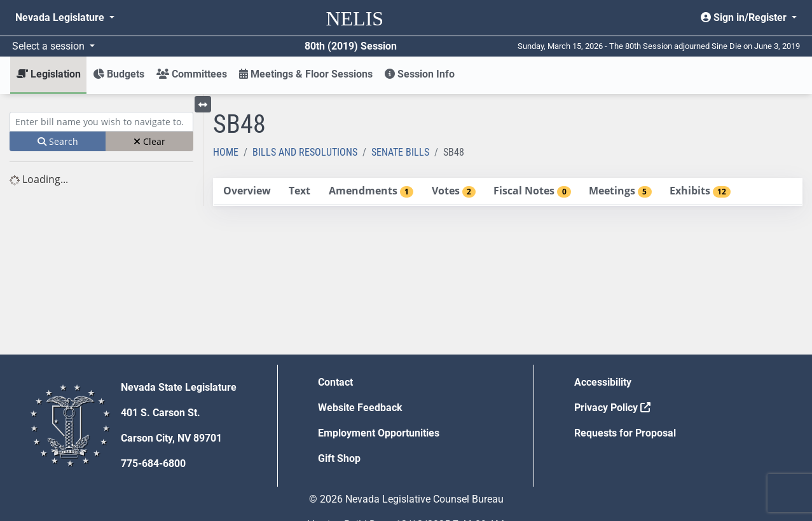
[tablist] (508, 192)
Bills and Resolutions (305, 152)
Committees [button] (192, 74)
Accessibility (603, 382)
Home (226, 152)
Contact (335, 382)
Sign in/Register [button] (745, 17)
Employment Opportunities (379, 433)
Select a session (50, 46)
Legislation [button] (49, 74)
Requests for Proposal (625, 433)
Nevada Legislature (61, 17)
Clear (149, 141)
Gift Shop (339, 458)
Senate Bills (400, 152)
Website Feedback (360, 408)
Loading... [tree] (39, 179)
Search (58, 141)
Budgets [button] (119, 74)
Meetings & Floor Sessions (306, 74)
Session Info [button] (420, 74)
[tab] (247, 192)
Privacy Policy (612, 408)
